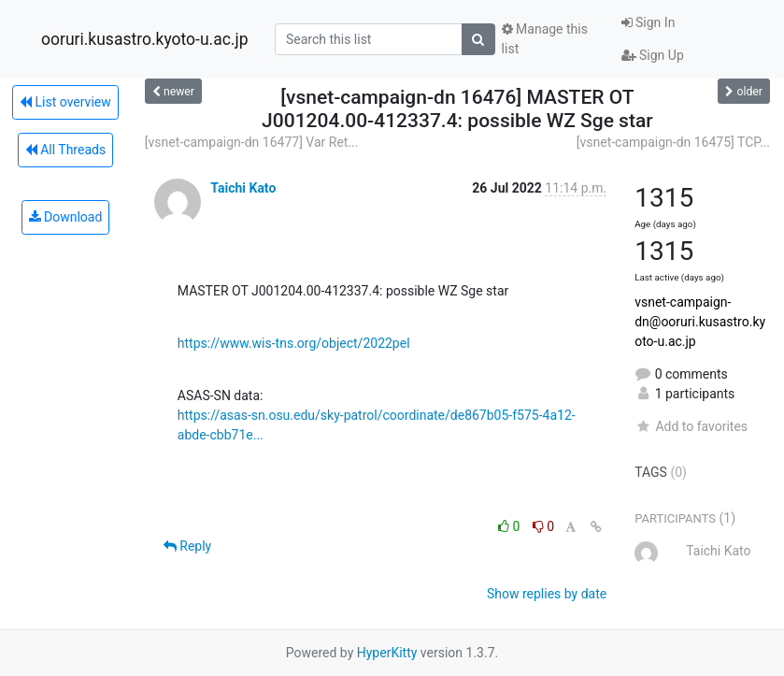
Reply (187, 546)
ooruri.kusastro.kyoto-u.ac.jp (144, 39)
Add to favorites (691, 426)
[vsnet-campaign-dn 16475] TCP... (673, 142)
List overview (65, 102)
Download (66, 217)
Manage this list (545, 39)
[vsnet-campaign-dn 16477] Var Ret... (252, 142)
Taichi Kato (243, 188)
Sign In (649, 22)
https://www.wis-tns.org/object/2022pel (294, 343)
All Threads (65, 150)
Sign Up (653, 55)
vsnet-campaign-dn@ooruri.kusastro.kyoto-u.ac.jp (700, 322)
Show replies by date (547, 594)
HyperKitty (387, 653)
